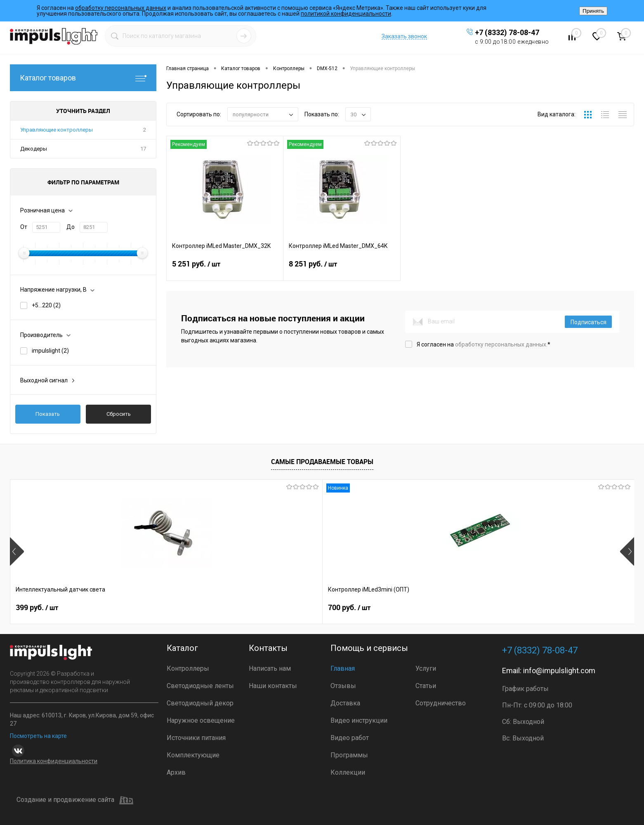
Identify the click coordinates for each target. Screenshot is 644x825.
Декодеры (34, 149)
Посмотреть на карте (38, 736)
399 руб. (37, 608)
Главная (343, 668)
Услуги (426, 668)
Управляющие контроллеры (57, 130)
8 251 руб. (342, 269)
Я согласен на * (484, 344)
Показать (48, 414)
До (71, 227)
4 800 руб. (414, 608)
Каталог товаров (83, 78)
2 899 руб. (289, 608)
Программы (349, 755)
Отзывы (343, 686)
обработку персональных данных (121, 8)
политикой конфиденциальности (346, 14)
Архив (176, 772)
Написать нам (270, 668)
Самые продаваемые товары (322, 462)
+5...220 (46, 305)
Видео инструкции (359, 720)
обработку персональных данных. (501, 344)
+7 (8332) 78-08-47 (507, 32)
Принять (593, 11)
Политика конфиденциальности (54, 761)
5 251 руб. (225, 269)
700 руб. (162, 608)
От (24, 227)
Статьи (426, 686)
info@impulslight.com (559, 671)
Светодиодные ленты (200, 686)
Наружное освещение (201, 720)
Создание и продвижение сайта (75, 800)
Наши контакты (273, 686)
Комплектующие (193, 755)
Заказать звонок (404, 36)
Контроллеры (188, 668)
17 (143, 149)
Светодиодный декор (200, 703)
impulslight (50, 351)
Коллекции (348, 772)
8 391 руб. (539, 608)
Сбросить (119, 414)
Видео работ (350, 738)
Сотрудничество (441, 703)
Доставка (345, 703)
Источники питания (196, 738)
